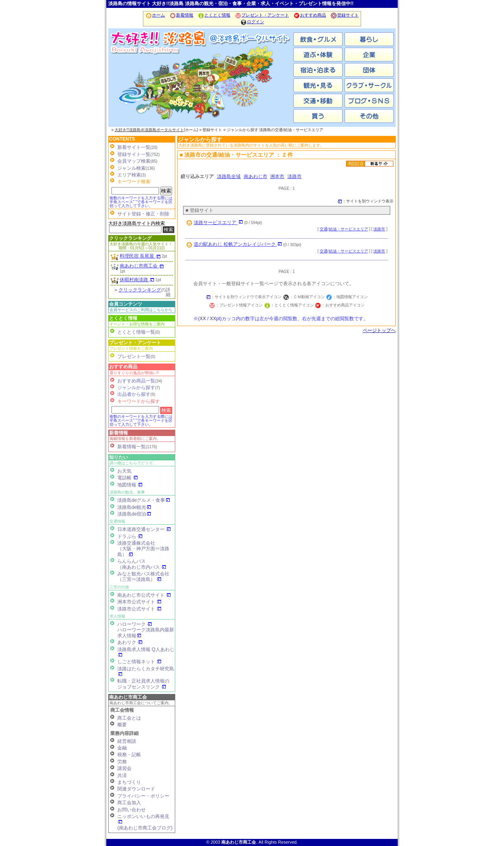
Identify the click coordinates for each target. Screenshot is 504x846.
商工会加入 (129, 803)
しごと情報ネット (139, 662)
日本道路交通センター (144, 529)
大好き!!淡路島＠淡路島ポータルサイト (149, 130)
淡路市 (262, 87)
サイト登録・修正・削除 (143, 214)
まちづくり (129, 782)
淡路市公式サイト (139, 609)
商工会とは (129, 718)
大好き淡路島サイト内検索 (137, 223)
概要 (122, 725)
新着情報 (181, 15)
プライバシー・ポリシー (143, 796)
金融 (122, 748)
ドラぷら (130, 536)
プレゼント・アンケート (262, 15)
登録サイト (345, 15)
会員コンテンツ (126, 304)
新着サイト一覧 (134, 147)
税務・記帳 (129, 755)
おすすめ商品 (310, 15)
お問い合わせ (132, 810)
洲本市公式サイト (139, 602)
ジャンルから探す (136, 388)
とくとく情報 (214, 15)
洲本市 (201, 87)
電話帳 (128, 478)
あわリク (130, 642)
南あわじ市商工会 (142, 266)
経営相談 (127, 741)
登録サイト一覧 (134, 154)
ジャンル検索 (132, 168)
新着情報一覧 (132, 447)
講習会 (124, 768)
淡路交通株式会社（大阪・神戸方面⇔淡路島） (143, 549)
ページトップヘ (379, 330)
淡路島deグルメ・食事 (144, 500)
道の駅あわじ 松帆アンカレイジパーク (238, 244)
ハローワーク (135, 624)
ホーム (155, 15)
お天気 (124, 471)
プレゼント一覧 (134, 356)
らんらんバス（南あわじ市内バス (142, 564)
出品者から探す (134, 394)
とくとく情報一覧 (136, 332)
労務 (122, 762)
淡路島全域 (229, 176)
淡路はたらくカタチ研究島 (146, 671)
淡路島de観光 (134, 507)
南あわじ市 (140, 87)
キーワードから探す (139, 401)
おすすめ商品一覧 (136, 381)
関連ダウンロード (136, 789)
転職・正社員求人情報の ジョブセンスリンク (143, 684)
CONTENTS (122, 139)
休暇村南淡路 (137, 280)
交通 (324, 229)
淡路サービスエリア (218, 223)
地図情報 (130, 485)
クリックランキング (130, 238)
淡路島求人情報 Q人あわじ (146, 652)
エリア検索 (129, 175)
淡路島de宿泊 (134, 514)
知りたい (119, 457)
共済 (122, 775)
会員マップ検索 (134, 161)
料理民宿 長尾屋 (140, 256)
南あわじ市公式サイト (144, 595)
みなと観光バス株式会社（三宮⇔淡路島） (143, 577)
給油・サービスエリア (348, 229)
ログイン (252, 22)
